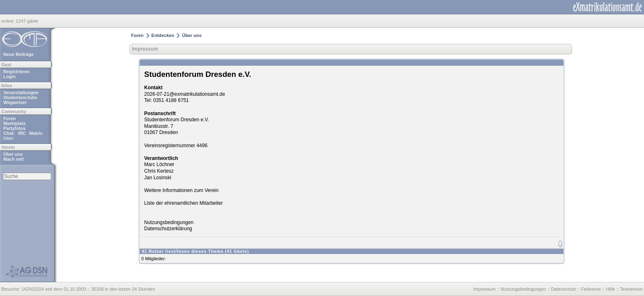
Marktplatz (14, 123)
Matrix (36, 133)
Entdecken (163, 35)
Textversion (631, 289)
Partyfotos (14, 128)
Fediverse (591, 289)
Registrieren (16, 72)
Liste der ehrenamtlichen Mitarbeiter (183, 203)
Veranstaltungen (21, 92)
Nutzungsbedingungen (169, 222)
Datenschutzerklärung (168, 229)
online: (8, 21)
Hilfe (610, 289)
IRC (22, 133)
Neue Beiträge (18, 54)
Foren (10, 118)
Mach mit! (14, 159)
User (8, 138)
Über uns (13, 154)
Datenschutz (563, 289)
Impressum (145, 49)
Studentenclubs (20, 97)
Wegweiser (15, 102)
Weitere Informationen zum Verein (181, 190)
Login (9, 76)
